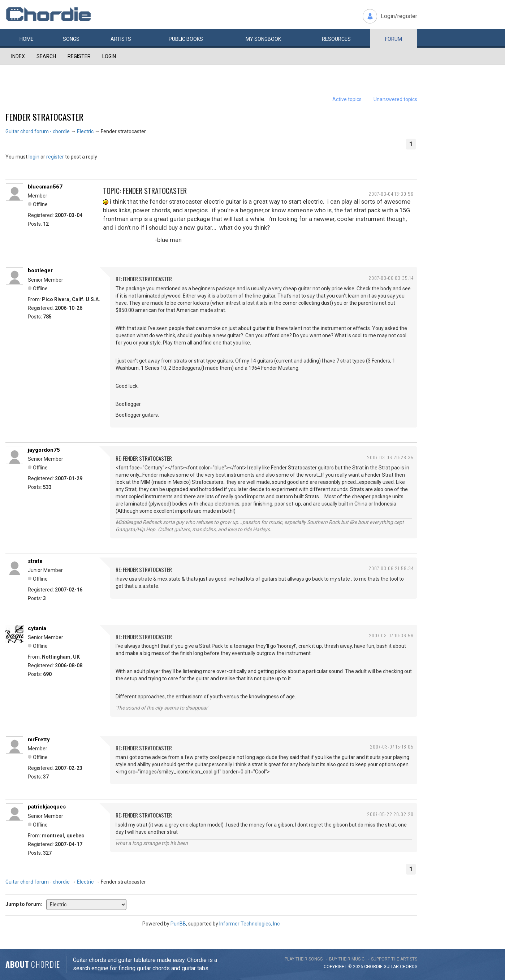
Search (46, 56)
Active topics (347, 99)
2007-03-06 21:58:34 (391, 568)
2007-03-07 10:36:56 (391, 635)
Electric (85, 131)
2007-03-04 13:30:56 (391, 194)
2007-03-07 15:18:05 (392, 747)
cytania (37, 628)
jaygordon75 (44, 450)
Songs (71, 39)
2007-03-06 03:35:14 (391, 278)
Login (109, 56)
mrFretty (39, 740)
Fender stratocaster (44, 117)
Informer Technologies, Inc (249, 924)
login (34, 157)
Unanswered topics (395, 99)
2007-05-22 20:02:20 (390, 814)
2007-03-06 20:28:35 (390, 457)
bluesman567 (45, 187)
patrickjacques (47, 807)
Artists (121, 39)
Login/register (399, 16)
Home (27, 39)
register (55, 157)
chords (409, 967)
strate (35, 561)
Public (186, 39)
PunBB (178, 924)
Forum (394, 39)
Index (18, 56)
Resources (336, 39)
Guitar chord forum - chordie (38, 131)
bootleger (40, 270)
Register (79, 56)
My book (263, 39)
